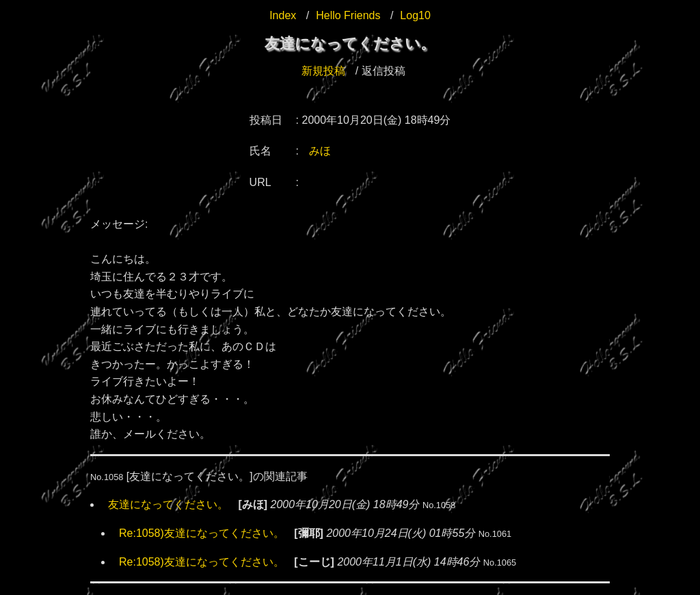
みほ (320, 151)
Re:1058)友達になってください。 (202, 533)
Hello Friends (348, 15)
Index (283, 15)
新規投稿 (323, 71)
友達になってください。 (168, 504)
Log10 (415, 15)
